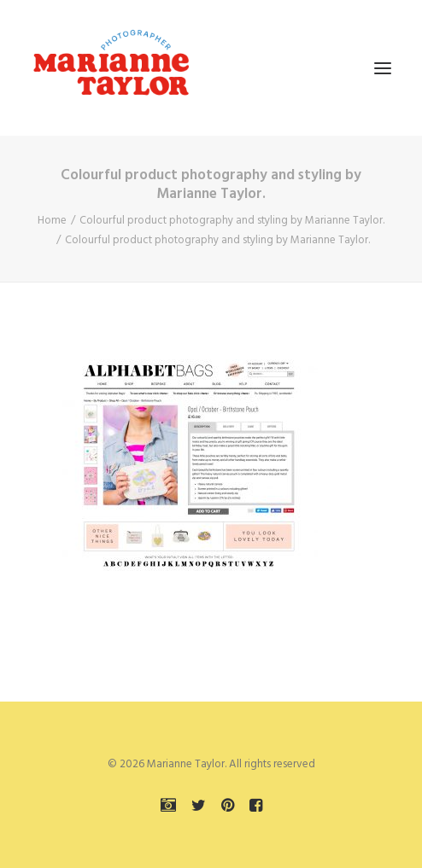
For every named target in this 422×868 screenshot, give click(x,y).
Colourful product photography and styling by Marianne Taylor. (232, 221)
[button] (383, 68)
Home (52, 221)
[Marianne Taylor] (111, 68)
